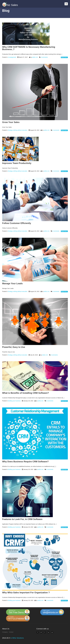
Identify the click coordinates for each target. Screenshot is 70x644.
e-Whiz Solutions (17, 638)
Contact (11, 632)
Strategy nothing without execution (17, 130)
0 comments (44, 57)
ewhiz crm (35, 57)
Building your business (14, 401)
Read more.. (64, 57)
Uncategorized (12, 57)
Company (5, 632)
